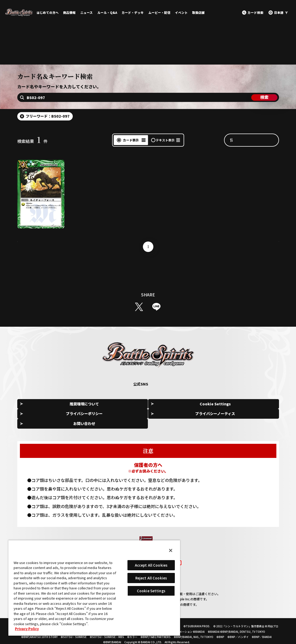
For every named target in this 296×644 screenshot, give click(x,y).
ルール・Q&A (107, 12)
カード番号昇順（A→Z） (257, 153)
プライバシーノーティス (203, 417)
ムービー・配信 (159, 12)
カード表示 (131, 153)
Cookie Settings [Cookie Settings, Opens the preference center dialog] (151, 591)
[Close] (171, 550)
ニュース (86, 12)
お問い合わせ (255, 417)
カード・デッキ (133, 12)
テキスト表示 (165, 153)
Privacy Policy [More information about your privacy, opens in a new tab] (27, 629)
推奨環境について (44, 417)
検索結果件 (32, 154)
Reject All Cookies (151, 578)
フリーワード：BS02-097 (48, 129)
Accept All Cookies (151, 565)
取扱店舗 (198, 12)
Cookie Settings (97, 418)
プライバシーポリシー (150, 417)
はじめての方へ (48, 12)
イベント (181, 12)
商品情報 (69, 12)
